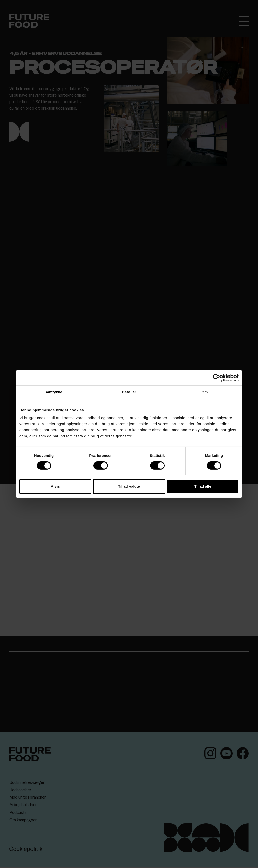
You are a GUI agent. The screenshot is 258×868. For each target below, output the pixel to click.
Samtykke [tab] (54, 392)
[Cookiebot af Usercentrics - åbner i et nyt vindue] (217, 378)
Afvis (55, 486)
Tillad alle (203, 486)
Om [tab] (204, 392)
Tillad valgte (129, 486)
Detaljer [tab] (129, 392)
